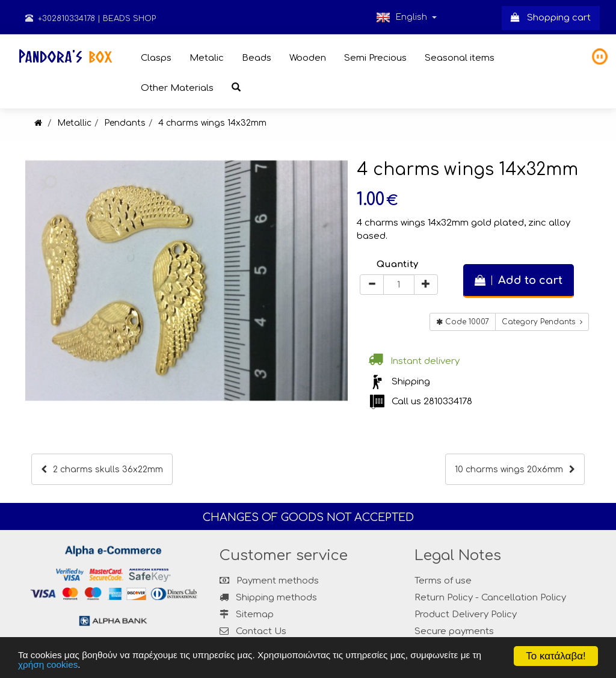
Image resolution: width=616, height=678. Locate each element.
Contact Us (261, 631)
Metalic (207, 58)
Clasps (156, 58)
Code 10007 (463, 322)
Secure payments (454, 631)
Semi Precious (375, 58)
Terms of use (443, 581)
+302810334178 (60, 19)
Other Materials (177, 88)
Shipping (411, 382)
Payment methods (269, 581)
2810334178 (448, 402)
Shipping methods (268, 598)
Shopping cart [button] (551, 18)
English (406, 17)
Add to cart (519, 280)
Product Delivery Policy (466, 615)
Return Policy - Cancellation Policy (490, 598)
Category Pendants (542, 322)
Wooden (308, 58)
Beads (257, 58)
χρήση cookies (48, 664)
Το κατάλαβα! (556, 656)
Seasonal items (460, 58)
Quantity (397, 264)
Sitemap (247, 615)
